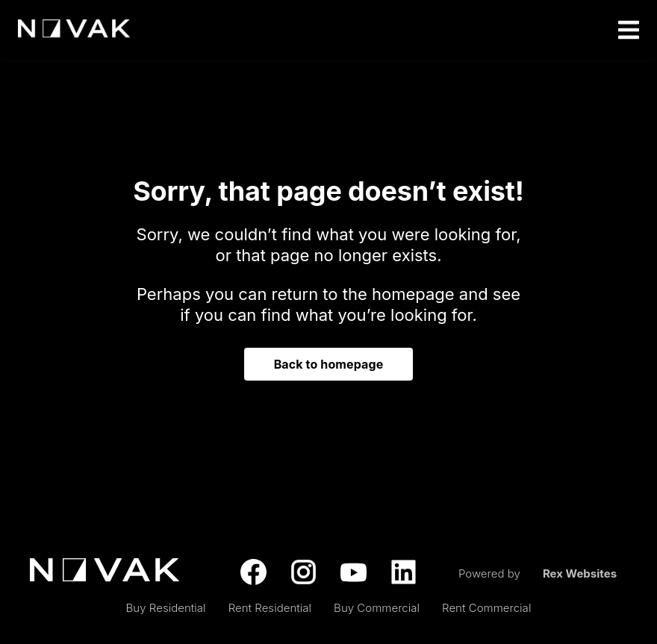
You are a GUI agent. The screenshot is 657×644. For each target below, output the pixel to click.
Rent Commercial (486, 608)
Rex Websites (580, 573)
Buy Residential (166, 608)
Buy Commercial (377, 608)
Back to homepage (329, 364)
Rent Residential (270, 608)
